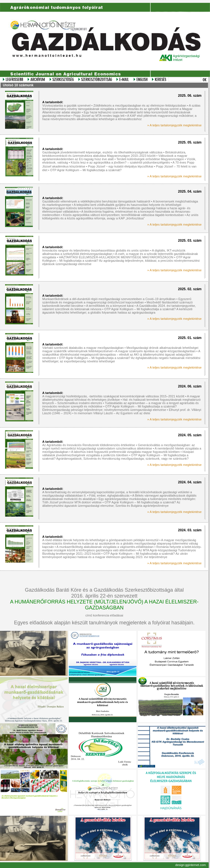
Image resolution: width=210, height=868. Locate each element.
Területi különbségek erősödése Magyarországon (150, 159)
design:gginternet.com (191, 865)
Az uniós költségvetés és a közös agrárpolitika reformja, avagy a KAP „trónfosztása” (120, 217)
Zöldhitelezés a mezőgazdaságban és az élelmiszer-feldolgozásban (140, 105)
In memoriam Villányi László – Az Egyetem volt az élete (112, 413)
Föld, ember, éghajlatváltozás (110, 495)
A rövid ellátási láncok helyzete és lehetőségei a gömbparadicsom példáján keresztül (100, 540)
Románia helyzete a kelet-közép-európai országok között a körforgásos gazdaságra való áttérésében (122, 548)
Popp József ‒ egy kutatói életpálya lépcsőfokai (121, 166)
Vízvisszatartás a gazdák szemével (66, 105)
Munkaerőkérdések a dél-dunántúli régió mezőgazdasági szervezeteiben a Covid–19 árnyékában (109, 299)
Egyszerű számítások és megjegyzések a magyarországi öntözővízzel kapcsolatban (117, 301)
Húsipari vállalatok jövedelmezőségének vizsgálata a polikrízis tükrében (118, 453)
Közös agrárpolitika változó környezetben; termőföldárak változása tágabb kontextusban (124, 215)
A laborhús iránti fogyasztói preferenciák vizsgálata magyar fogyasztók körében (126, 452)
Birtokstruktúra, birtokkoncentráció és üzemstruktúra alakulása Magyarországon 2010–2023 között (114, 154)
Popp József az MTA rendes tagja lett (99, 116)
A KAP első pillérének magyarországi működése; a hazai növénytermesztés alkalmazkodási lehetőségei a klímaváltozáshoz (119, 117)
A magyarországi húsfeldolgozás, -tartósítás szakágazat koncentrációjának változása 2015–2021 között (113, 396)
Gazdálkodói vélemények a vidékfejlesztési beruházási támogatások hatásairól (96, 201)
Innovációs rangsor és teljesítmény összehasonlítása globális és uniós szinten (96, 250)
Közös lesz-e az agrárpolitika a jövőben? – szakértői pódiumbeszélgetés (120, 162)
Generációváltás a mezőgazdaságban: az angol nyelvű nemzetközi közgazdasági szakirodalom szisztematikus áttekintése (119, 447)
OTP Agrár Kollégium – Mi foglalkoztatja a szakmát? (86, 170)
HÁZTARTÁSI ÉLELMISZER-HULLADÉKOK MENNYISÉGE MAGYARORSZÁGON (116, 257)
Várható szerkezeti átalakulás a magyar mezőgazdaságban (83, 348)
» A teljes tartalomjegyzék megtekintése (174, 125)
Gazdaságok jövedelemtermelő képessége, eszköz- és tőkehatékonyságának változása (102, 152)
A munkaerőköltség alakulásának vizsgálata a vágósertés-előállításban (105, 547)
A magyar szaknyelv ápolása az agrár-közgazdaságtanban (155, 351)
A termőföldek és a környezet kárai (110, 306)
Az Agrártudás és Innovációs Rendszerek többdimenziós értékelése (89, 445)
